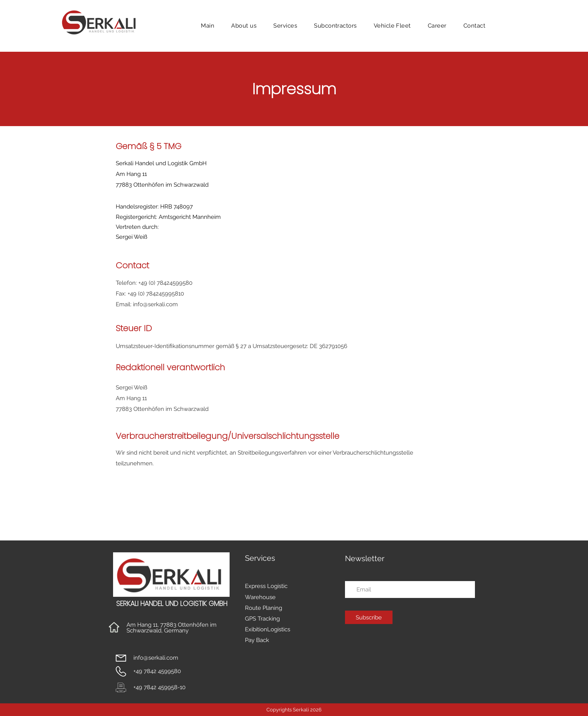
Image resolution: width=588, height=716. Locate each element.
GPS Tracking (262, 619)
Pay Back (257, 640)
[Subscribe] (369, 617)
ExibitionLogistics (268, 629)
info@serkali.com (155, 304)
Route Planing (264, 608)
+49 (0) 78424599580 (165, 283)
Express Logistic (266, 586)
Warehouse (260, 597)
